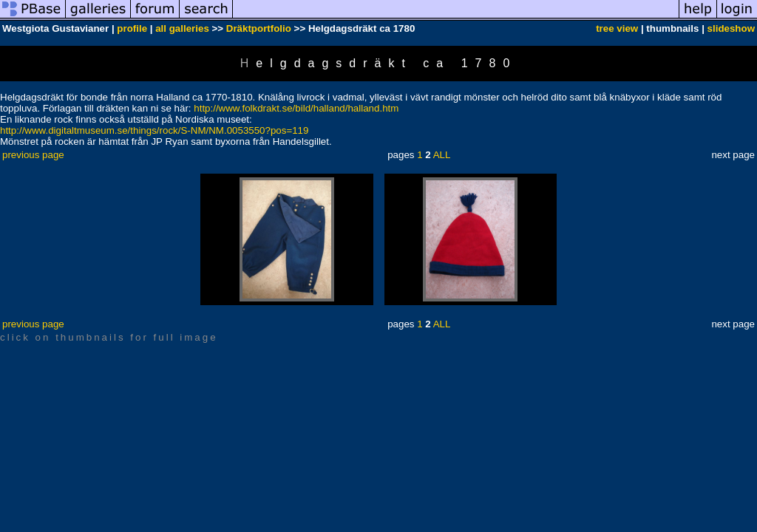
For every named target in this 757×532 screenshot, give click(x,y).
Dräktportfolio (259, 28)
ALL (442, 155)
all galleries (182, 28)
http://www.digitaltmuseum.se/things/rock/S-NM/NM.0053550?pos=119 (154, 130)
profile (132, 28)
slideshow (731, 28)
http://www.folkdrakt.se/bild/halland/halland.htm (296, 108)
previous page (33, 155)
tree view (617, 28)
